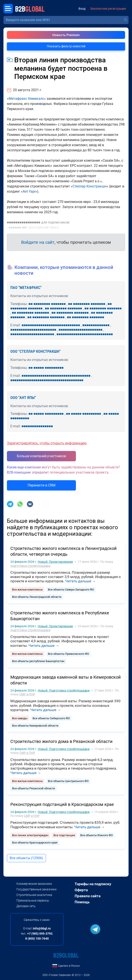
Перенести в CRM (42, 485)
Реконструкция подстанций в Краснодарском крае (62, 804)
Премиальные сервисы (33, 900)
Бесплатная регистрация (108, 9)
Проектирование (55, 562)
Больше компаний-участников (41, 456)
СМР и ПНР (27, 694)
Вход (82, 9)
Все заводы (20, 718)
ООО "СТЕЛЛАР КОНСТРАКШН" (35, 351)
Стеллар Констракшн (90, 186)
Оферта (81, 890)
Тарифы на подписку (93, 884)
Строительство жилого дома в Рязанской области (61, 741)
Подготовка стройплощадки (64, 690)
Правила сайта (88, 896)
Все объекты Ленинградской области (37, 597)
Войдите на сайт (38, 242)
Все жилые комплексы (27, 590)
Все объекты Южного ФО (97, 835)
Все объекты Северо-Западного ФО (71, 590)
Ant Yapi (29, 191)
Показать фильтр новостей (66, 46)
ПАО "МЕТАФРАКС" (26, 288)
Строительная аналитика (34, 895)
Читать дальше (78, 581)
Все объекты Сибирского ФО (51, 718)
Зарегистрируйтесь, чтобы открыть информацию (47, 443)
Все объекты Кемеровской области (35, 726)
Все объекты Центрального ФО (68, 781)
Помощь (82, 902)
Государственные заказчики (36, 889)
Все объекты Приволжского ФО (68, 654)
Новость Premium (66, 35)
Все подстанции (64, 835)
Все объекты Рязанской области (34, 788)
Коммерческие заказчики (34, 884)
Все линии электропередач (30, 835)
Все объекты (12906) (26, 858)
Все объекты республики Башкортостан (38, 661)
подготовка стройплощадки (30, 566)
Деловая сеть (26, 906)
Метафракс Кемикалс (26, 99)
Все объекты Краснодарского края (35, 843)
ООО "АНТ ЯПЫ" (23, 398)
